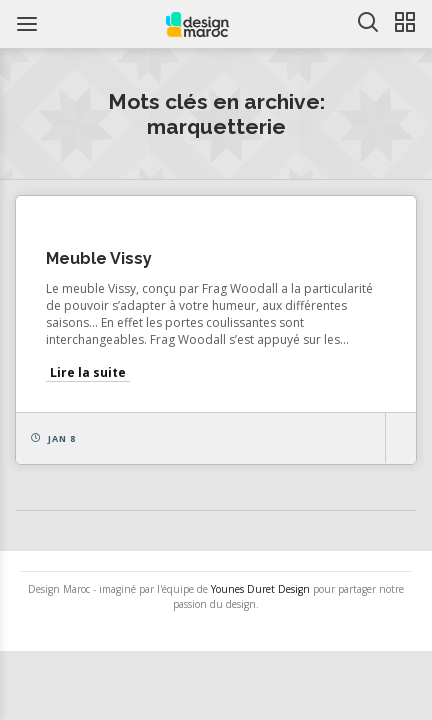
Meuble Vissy (99, 258)
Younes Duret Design (260, 589)
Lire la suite (88, 372)
